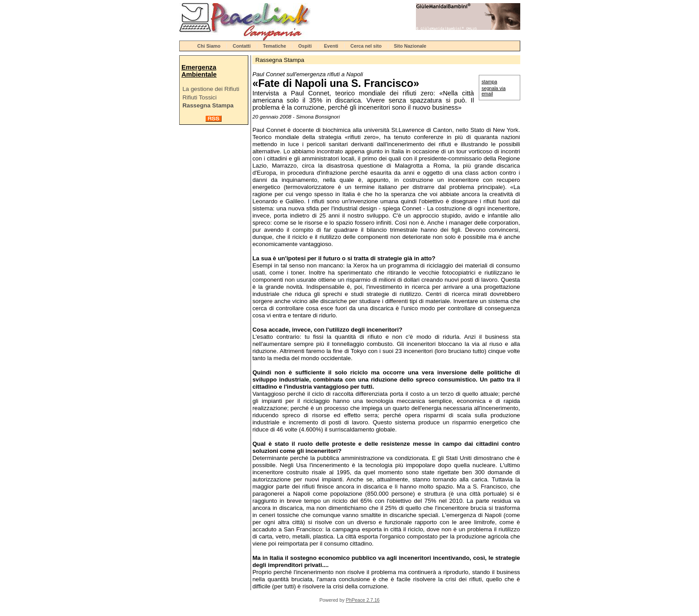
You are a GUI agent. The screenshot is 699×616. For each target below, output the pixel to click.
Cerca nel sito (366, 46)
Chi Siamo (209, 46)
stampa (489, 82)
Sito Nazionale (410, 46)
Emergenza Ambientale (199, 71)
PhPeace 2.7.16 (363, 600)
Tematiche (275, 46)
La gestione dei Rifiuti (211, 89)
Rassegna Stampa (208, 105)
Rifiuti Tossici (199, 97)
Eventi (331, 46)
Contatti (242, 46)
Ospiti (305, 46)
